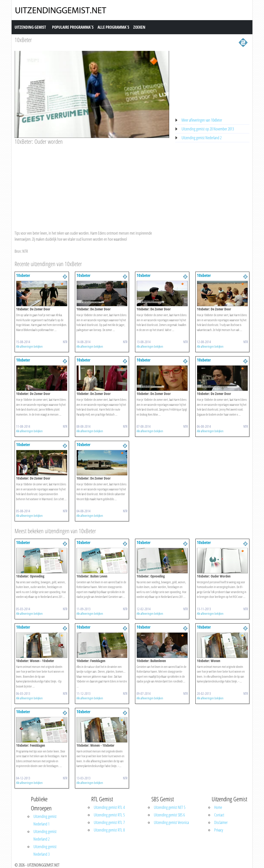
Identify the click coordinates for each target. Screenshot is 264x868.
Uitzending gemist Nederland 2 (202, 138)
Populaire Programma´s (73, 27)
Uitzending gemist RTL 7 (109, 822)
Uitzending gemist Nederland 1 (45, 820)
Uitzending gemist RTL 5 (109, 815)
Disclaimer (221, 822)
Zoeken (139, 27)
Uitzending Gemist (30, 27)
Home (218, 807)
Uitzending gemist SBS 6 (169, 815)
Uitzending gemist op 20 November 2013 (208, 129)
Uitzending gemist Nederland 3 (45, 850)
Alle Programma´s (113, 27)
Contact (219, 815)
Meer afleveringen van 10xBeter (202, 120)
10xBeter (23, 40)
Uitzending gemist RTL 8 (109, 830)
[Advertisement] (92, 183)
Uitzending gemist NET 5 (170, 807)
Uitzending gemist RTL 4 (109, 807)
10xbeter (23, 275)
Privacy (219, 830)
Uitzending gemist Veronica (171, 822)
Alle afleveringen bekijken (29, 346)
